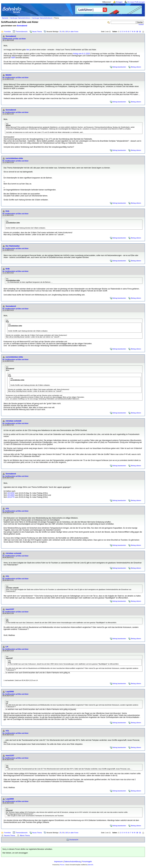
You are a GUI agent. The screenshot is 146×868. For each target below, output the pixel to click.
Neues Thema (37, 32)
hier (28, 50)
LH (7, 647)
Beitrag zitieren (136, 67)
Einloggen (119, 2)
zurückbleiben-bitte (14, 158)
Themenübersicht (22, 32)
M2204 (8, 75)
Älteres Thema (25, 835)
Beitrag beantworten (119, 67)
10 (137, 32)
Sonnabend (22, 26)
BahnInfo (90, 865)
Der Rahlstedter (13, 246)
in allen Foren (74, 32)
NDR (13, 58)
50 (63, 32)
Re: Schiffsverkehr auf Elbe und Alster (16, 78)
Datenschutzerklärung (72, 862)
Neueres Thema (10, 835)
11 (140, 32)
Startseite (5, 18)
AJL (7, 508)
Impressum (58, 862)
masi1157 (10, 609)
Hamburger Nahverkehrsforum (42, 18)
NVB (8, 269)
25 (60, 32)
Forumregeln (87, 862)
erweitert (141, 25)
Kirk (7, 211)
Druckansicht (74, 840)
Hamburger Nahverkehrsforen (20, 18)
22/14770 (11, 497)
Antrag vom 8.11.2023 (81, 54)
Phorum (62, 865)
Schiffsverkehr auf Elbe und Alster (14, 39)
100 (67, 32)
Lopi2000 (10, 692)
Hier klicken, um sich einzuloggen (15, 853)
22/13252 (11, 493)
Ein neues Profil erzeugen (136, 2)
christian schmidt (13, 421)
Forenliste (7, 32)
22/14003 (11, 495)
